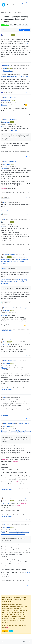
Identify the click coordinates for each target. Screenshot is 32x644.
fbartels (5, 68)
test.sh (4, 268)
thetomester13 (7, 35)
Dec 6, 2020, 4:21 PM (22, 68)
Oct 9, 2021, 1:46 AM (11, 124)
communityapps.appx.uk (7, 153)
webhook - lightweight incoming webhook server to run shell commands (14, 262)
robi (4, 202)
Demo (23, 5)
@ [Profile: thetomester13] (7, 71)
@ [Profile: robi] (3, 227)
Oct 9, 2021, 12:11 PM (11, 365)
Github (27, 43)
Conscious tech (4, 211)
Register (5, 631)
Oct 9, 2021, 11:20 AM (22, 257)
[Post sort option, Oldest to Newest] (3, 30)
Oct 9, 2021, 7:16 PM (24, 501)
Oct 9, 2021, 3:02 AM (11, 166)
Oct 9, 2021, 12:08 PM (22, 342)
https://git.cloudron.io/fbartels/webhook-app (14, 76)
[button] (2, 642)
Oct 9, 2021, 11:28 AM (11, 313)
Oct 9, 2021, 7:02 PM (11, 428)
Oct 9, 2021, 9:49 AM (11, 224)
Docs (28, 5)
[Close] (29, 598)
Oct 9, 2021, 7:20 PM (11, 529)
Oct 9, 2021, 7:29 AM (15, 202)
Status (28, 3)
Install (29, 7)
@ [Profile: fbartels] (4, 105)
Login (11, 631)
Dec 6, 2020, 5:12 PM (11, 102)
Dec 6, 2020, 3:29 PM (11, 37)
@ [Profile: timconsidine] (5, 260)
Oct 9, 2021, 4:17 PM (15, 397)
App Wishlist (5, 25)
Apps (23, 3)
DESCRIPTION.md (13, 130)
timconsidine (6, 122)
